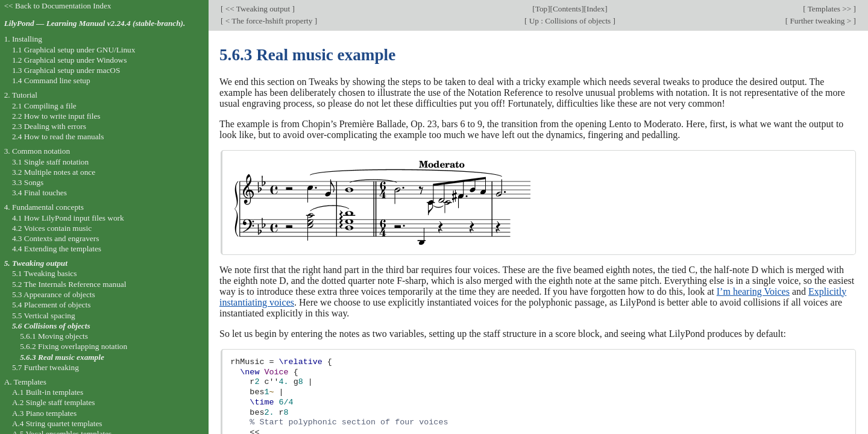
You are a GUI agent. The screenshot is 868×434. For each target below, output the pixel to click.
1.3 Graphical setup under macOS (66, 70)
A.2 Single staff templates (54, 402)
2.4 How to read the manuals (58, 137)
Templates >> (830, 9)
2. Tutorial (21, 95)
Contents (567, 9)
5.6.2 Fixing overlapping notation (74, 346)
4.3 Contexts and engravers (55, 238)
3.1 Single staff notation (50, 162)
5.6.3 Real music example (62, 357)
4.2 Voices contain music (52, 228)
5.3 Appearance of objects (54, 294)
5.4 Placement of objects (51, 305)
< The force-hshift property (269, 21)
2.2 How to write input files (56, 116)
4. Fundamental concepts (44, 207)
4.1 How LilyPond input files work (68, 218)
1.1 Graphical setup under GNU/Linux (74, 50)
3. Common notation (37, 151)
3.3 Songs (28, 182)
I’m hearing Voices (753, 291)
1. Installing (23, 39)
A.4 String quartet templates (57, 423)
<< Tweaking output (257, 9)
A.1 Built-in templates (48, 392)
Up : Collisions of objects (570, 21)
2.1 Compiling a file (44, 106)
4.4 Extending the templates (57, 249)
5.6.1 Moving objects (54, 336)
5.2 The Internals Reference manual (69, 284)
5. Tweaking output (36, 263)
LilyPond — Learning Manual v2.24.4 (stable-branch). (95, 23)
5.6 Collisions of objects (51, 326)
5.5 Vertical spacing (44, 316)
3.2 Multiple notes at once (54, 172)
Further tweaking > (820, 21)
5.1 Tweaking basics (45, 273)
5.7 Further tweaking (46, 367)
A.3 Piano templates (44, 413)
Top (541, 9)
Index (596, 9)
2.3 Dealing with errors (49, 126)
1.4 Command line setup (51, 80)
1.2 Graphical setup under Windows (69, 60)
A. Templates (25, 382)
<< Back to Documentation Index (58, 6)
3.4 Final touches (39, 193)
